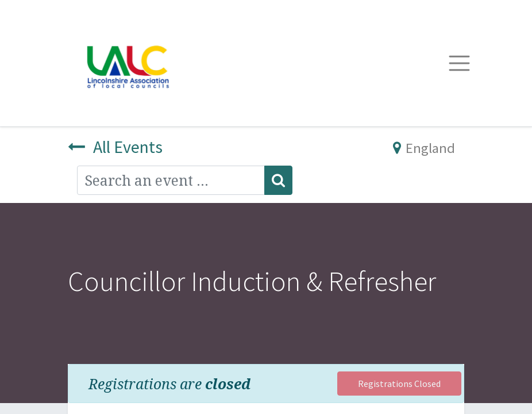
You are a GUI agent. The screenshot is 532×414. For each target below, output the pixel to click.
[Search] (278, 180)
